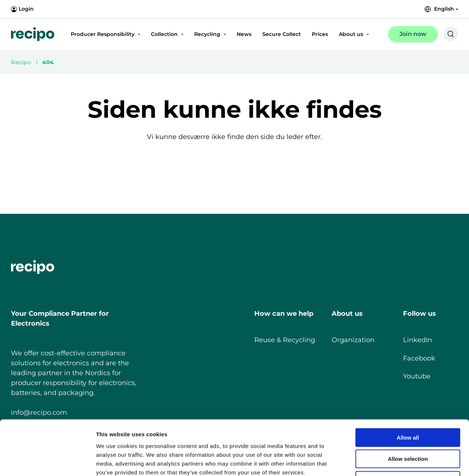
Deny (408, 429)
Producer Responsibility (103, 34)
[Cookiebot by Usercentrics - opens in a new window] (47, 462)
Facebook (419, 358)
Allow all (408, 386)
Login (22, 9)
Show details (385, 462)
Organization (353, 340)
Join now (413, 34)
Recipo (21, 62)
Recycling (207, 34)
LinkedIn (418, 340)
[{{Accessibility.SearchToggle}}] (451, 34)
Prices (320, 34)
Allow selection (408, 408)
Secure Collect (282, 34)
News (244, 34)
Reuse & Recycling (285, 340)
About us (351, 34)
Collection (164, 34)
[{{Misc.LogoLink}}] (33, 34)
